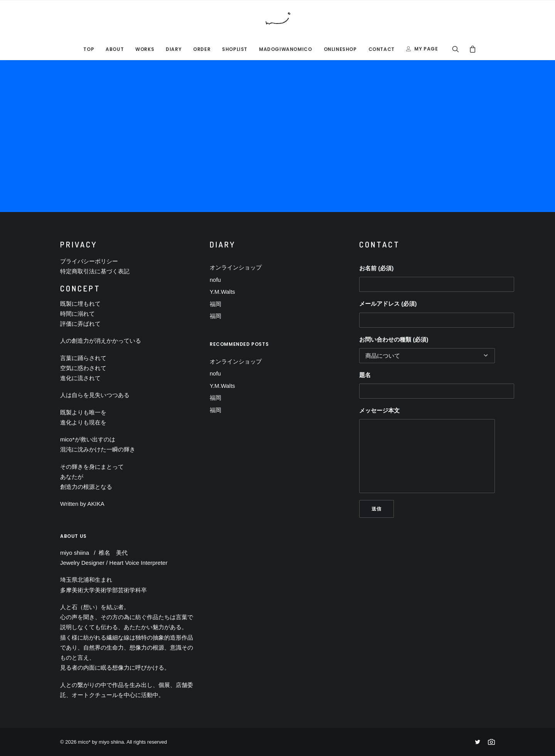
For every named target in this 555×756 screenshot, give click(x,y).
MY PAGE (426, 49)
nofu (215, 280)
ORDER (202, 49)
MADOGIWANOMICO (285, 49)
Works (145, 49)
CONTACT (382, 49)
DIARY (174, 49)
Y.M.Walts (222, 292)
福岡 (215, 304)
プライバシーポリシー (89, 261)
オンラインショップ (236, 267)
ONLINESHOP (340, 49)
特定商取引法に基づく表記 (95, 271)
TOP (89, 49)
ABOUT (115, 49)
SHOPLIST (235, 49)
